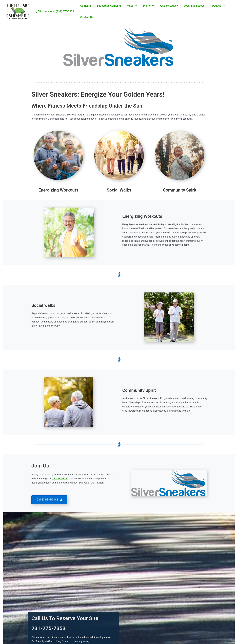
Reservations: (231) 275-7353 (55, 11)
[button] (133, 6)
